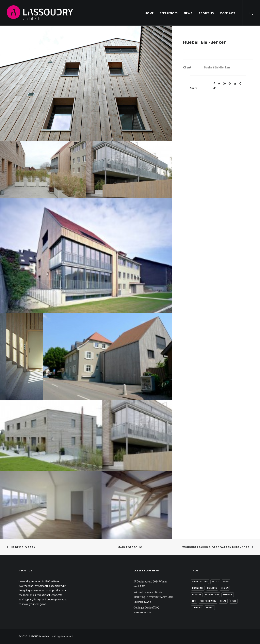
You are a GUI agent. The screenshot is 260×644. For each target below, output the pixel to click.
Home (149, 13)
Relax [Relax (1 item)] (223, 601)
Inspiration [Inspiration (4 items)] (212, 595)
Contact (227, 13)
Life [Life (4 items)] (194, 601)
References (169, 13)
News (188, 13)
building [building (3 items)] (212, 588)
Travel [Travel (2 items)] (210, 608)
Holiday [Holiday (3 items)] (197, 595)
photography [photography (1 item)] (208, 601)
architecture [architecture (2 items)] (200, 582)
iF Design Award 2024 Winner (150, 582)
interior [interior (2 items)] (228, 595)
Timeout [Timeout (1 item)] (197, 608)
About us (206, 13)
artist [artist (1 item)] (215, 582)
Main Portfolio (130, 547)
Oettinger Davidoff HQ (146, 608)
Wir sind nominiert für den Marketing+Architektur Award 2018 (154, 595)
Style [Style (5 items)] (233, 601)
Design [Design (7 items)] (225, 588)
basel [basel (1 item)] (226, 582)
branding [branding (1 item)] (198, 588)
